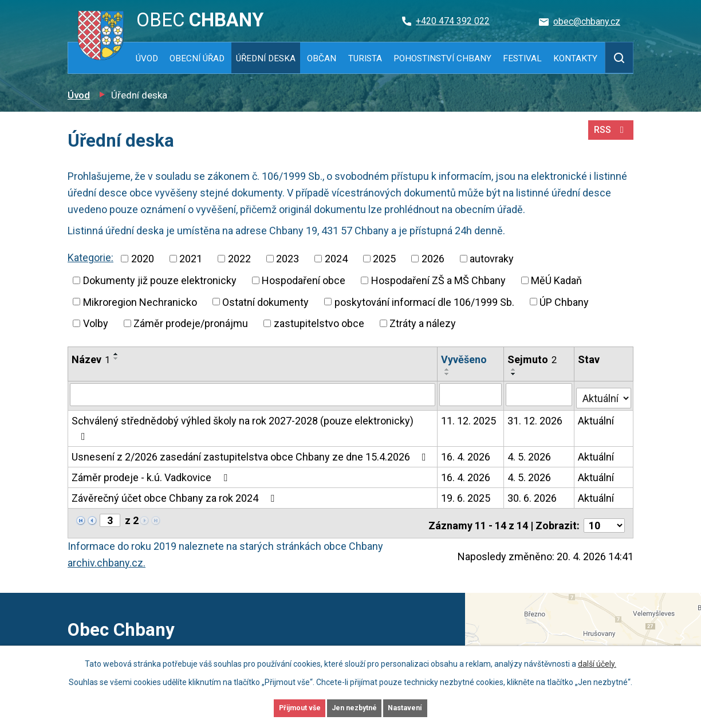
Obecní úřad (197, 58)
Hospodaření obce (304, 280)
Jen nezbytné (355, 707)
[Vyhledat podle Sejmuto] (540, 386)
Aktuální (597, 409)
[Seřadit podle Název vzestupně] (116, 354)
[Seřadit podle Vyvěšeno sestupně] (494, 359)
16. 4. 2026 (466, 430)
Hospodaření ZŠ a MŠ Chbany (438, 280)
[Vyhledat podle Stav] (604, 385)
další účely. (597, 661)
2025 (384, 259)
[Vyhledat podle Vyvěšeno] (471, 386)
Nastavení (425, 707)
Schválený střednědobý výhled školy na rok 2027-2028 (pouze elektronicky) (253, 409)
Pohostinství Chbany (442, 58)
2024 (336, 259)
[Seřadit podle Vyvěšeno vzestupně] (494, 354)
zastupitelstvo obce (319, 323)
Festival (522, 58)
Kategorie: (90, 257)
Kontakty (575, 58)
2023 (288, 259)
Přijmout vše (281, 707)
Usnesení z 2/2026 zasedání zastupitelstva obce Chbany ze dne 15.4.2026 (251, 430)
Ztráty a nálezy (423, 323)
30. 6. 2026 (533, 471)
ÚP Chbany (564, 302)
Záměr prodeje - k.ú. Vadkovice (152, 450)
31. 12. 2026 (536, 409)
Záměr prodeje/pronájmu (191, 323)
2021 (191, 259)
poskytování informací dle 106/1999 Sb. (424, 302)
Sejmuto (533, 359)
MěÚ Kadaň (556, 280)
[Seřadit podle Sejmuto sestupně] (564, 359)
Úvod (147, 58)
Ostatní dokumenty (265, 302)
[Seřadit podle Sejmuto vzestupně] (564, 354)
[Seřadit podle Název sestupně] (116, 359)
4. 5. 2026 (530, 430)
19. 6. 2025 (466, 471)
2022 (239, 259)
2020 (143, 259)
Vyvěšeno (464, 359)
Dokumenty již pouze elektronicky (160, 280)
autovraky (492, 259)
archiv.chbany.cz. (107, 531)
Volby (96, 323)
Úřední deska (266, 58)
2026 (433, 259)
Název (91, 359)
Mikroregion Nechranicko (140, 302)
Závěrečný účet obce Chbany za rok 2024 (175, 471)
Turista (365, 58)
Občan (322, 58)
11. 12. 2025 (469, 409)
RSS (609, 136)
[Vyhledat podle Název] (253, 386)
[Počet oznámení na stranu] (604, 494)
